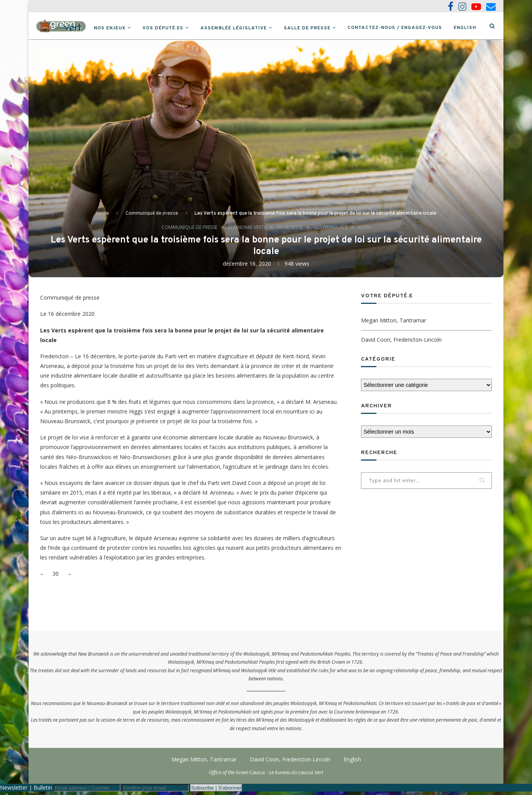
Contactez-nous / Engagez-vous (408, 28)
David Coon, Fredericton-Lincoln (401, 343)
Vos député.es (176, 28)
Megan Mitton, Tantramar (394, 324)
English (479, 28)
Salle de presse (321, 28)
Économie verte (247, 231)
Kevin (370, 231)
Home (102, 217)
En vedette (292, 231)
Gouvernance (334, 231)
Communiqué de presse (152, 217)
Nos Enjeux (123, 28)
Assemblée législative (247, 28)
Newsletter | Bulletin (26, 791)
